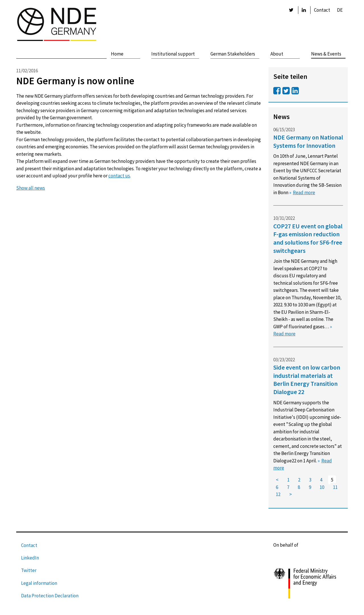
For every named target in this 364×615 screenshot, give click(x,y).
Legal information (39, 583)
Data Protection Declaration (50, 596)
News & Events (326, 54)
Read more (304, 192)
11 (335, 487)
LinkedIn (30, 558)
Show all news (31, 188)
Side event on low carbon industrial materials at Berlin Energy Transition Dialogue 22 (307, 380)
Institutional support (173, 54)
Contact (322, 10)
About (277, 54)
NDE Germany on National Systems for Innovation (308, 141)
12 (278, 495)
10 (322, 487)
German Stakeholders (233, 54)
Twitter (29, 570)
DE (340, 10)
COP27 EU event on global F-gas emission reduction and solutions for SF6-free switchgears (308, 238)
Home (117, 54)
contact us (119, 176)
